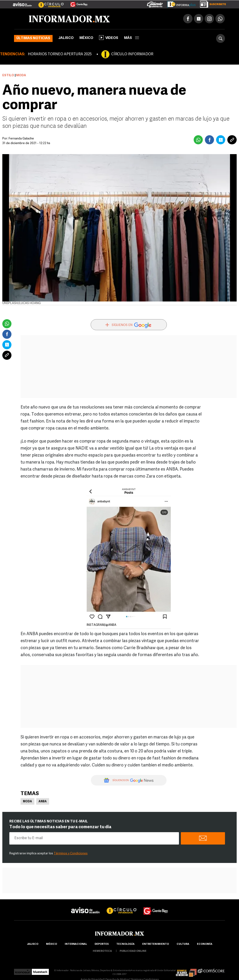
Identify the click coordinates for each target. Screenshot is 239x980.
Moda (27, 802)
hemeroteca (102, 951)
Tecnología (125, 944)
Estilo (8, 75)
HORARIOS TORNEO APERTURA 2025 (60, 54)
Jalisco (66, 38)
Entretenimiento (156, 944)
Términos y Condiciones (71, 854)
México (86, 38)
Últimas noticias (33, 38)
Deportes (102, 944)
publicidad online (133, 951)
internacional (76, 944)
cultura (183, 944)
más (132, 38)
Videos (109, 38)
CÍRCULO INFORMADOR (132, 54)
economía (205, 944)
